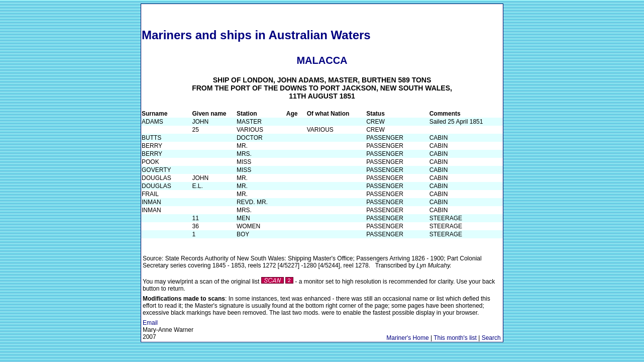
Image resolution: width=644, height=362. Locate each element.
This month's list (455, 338)
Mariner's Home (407, 338)
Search (491, 338)
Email (150, 323)
